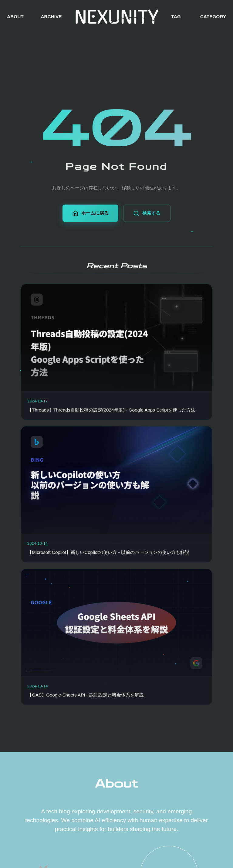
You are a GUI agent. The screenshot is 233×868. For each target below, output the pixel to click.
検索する (147, 213)
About (116, 784)
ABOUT (15, 17)
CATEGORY (213, 17)
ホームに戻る (90, 213)
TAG (176, 17)
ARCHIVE (51, 17)
